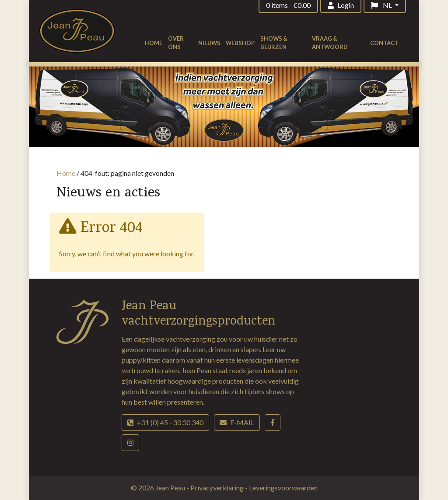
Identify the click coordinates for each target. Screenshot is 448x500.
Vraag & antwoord (330, 43)
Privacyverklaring (218, 488)
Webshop (240, 43)
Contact (384, 43)
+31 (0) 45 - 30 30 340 (165, 422)
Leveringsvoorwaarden (283, 488)
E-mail (237, 422)
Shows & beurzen (274, 43)
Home (154, 43)
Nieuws (209, 43)
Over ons (176, 43)
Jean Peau (171, 488)
